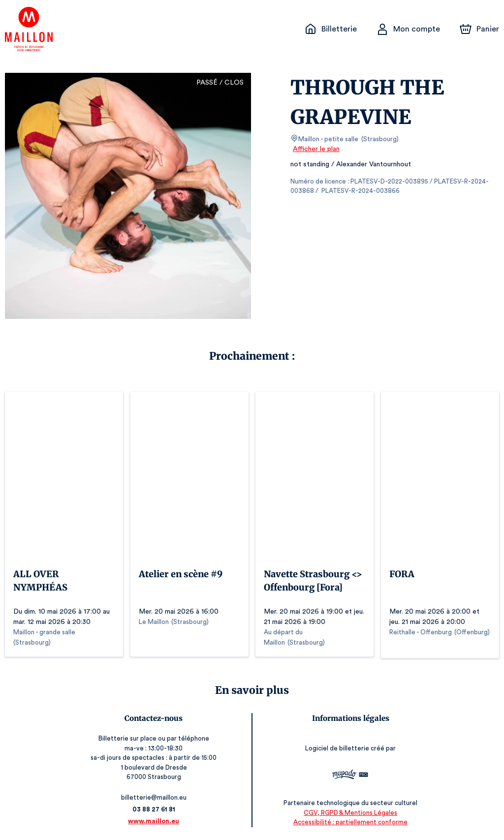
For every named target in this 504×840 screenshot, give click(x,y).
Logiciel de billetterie (337, 747)
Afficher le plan (315, 149)
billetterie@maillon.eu (155, 795)
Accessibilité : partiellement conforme (350, 821)
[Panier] (479, 29)
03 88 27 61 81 (154, 807)
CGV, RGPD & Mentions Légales (349, 811)
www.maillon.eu (155, 819)
